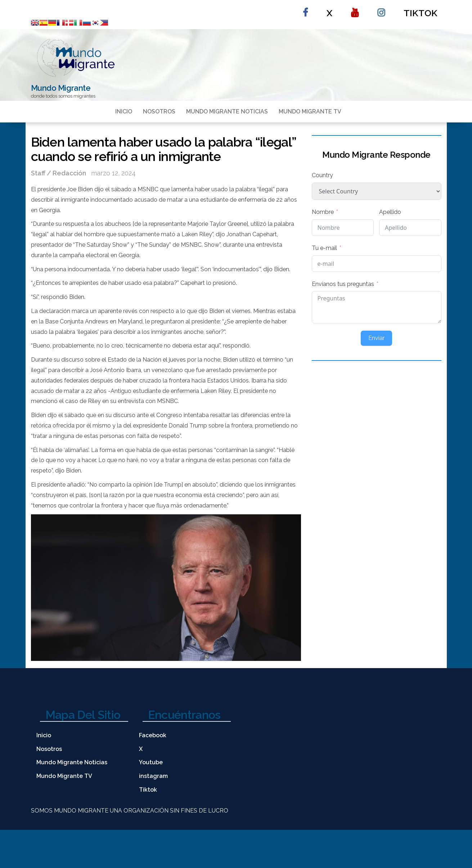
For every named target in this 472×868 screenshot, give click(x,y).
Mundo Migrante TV (310, 111)
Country (322, 175)
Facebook (305, 9)
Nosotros (159, 111)
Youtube (355, 9)
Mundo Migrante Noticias (227, 111)
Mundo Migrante (61, 88)
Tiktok (421, 13)
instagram (381, 9)
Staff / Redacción (59, 173)
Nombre (323, 212)
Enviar (376, 338)
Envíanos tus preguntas (343, 284)
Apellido (390, 212)
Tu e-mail (324, 248)
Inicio (124, 111)
